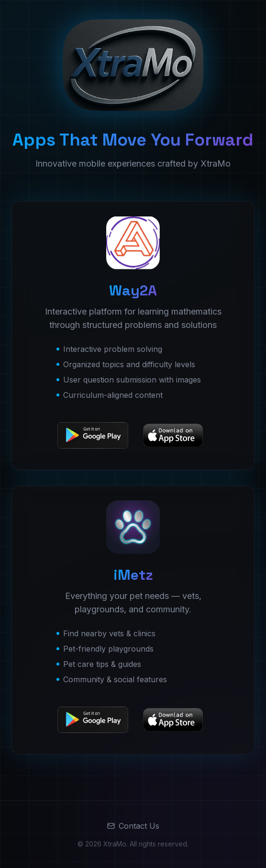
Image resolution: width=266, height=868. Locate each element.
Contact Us (133, 826)
